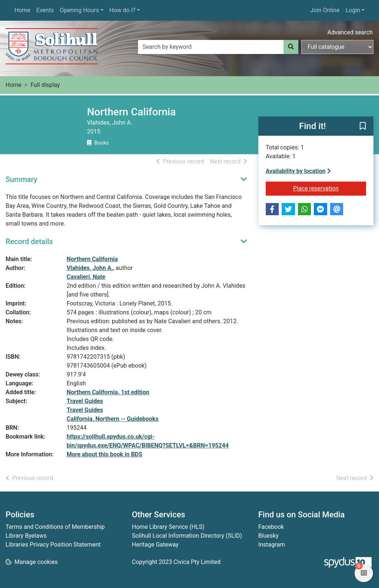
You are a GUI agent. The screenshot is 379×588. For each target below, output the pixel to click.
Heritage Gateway (155, 545)
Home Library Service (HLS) (168, 527)
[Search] (291, 47)
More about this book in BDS (104, 454)
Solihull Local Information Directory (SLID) (187, 536)
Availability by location (298, 171)
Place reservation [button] (330, 188)
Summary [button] (21, 179)
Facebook (271, 527)
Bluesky (269, 536)
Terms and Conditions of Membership (55, 527)
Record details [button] (29, 241)
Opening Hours (79, 10)
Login (353, 10)
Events (45, 10)
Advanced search (350, 32)
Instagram (272, 545)
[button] (363, 126)
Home (22, 10)
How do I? (123, 10)
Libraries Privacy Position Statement (53, 545)
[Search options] (337, 47)
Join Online (325, 10)
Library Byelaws (26, 536)
